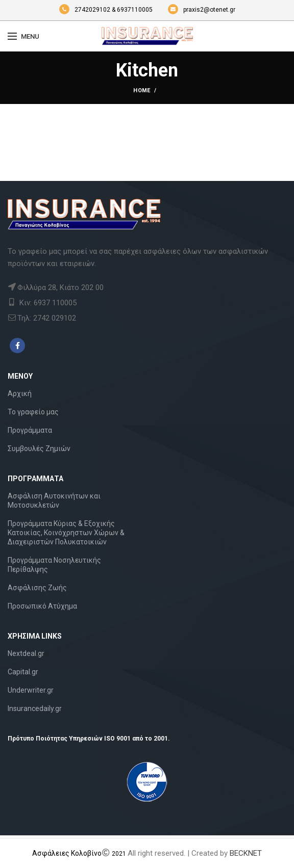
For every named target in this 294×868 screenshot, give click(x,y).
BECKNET (246, 853)
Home (142, 90)
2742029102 (85, 10)
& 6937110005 (133, 10)
